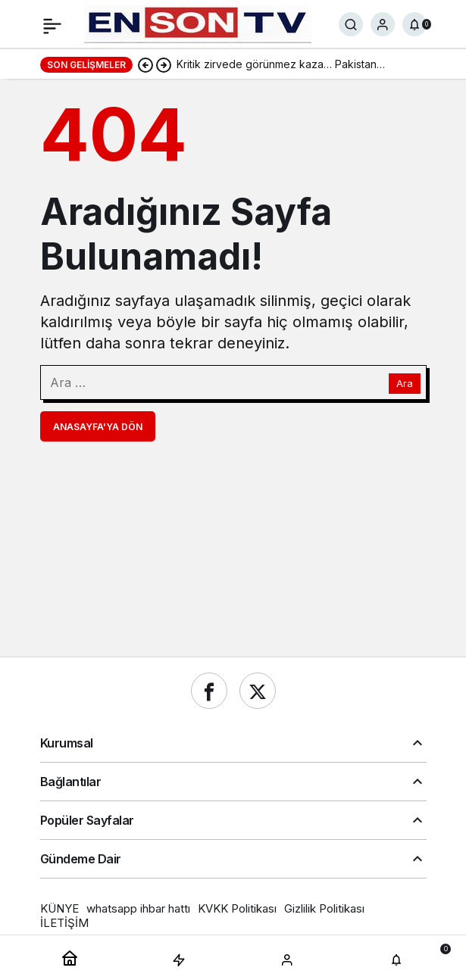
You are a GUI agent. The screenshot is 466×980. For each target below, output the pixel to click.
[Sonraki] (164, 64)
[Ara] (351, 24)
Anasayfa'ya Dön (98, 427)
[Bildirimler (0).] (414, 24)
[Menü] (52, 24)
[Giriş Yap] (383, 24)
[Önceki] (145, 64)
